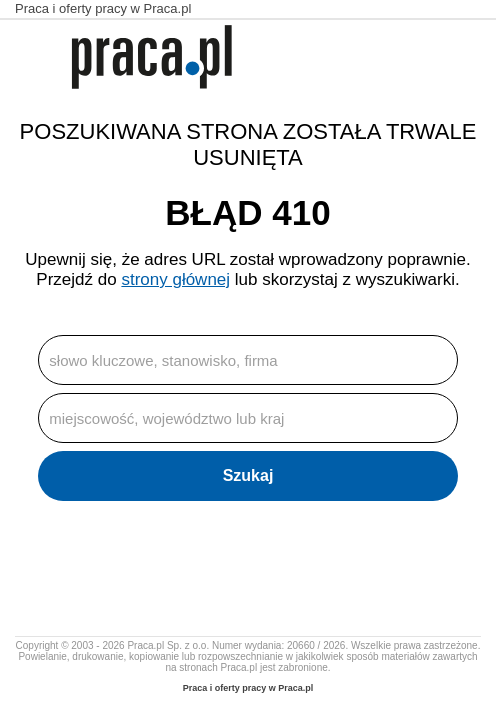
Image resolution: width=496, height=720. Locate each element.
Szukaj (248, 475)
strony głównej (175, 279)
